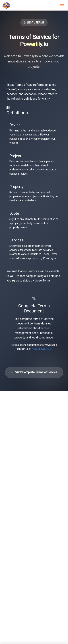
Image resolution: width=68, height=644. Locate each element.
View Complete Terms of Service (34, 372)
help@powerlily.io (42, 349)
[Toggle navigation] (62, 5)
